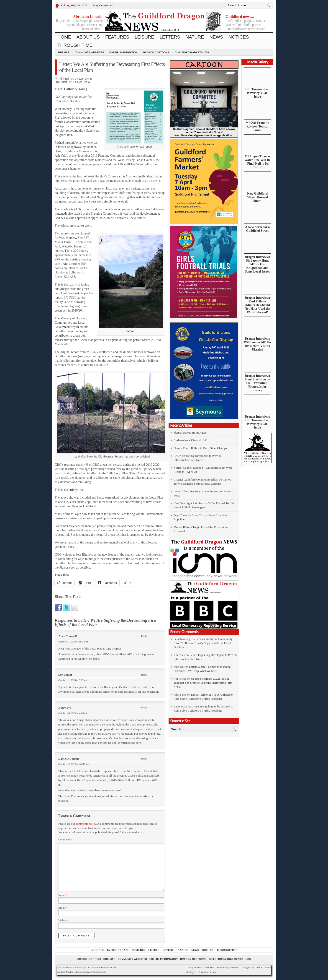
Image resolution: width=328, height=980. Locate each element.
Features (117, 37)
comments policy (86, 824)
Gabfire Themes (263, 967)
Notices (239, 37)
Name (63, 895)
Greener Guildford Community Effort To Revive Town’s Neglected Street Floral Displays (203, 643)
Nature (195, 37)
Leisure (144, 37)
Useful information (123, 52)
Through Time (75, 45)
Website (63, 920)
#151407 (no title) (89, 959)
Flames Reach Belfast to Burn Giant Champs (200, 448)
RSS (248, 959)
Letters (170, 37)
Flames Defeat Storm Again (190, 433)
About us (88, 37)
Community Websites (89, 52)
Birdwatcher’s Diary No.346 (190, 440)
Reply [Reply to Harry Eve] (144, 707)
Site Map (63, 52)
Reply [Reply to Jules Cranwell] (144, 636)
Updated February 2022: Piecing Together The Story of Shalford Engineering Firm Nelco (203, 683)
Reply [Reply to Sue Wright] (144, 675)
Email (63, 908)
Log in (193, 967)
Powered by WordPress (228, 967)
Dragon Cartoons (156, 52)
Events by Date (118, 950)
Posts (200, 967)
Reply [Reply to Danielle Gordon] (144, 759)
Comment (65, 840)
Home (64, 37)
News (216, 37)
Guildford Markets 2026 (192, 52)
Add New (209, 967)
